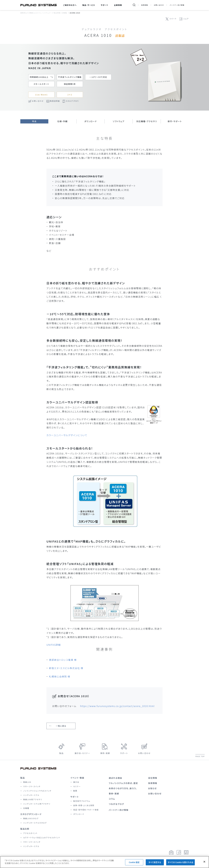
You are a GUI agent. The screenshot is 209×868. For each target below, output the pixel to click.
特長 (34, 121)
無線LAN (27, 782)
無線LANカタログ (31, 818)
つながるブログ (116, 804)
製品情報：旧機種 (60, 13)
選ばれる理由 (115, 778)
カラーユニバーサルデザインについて (67, 435)
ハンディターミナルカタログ (35, 823)
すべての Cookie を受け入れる (180, 865)
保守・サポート (175, 121)
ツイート (173, 19)
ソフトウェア (119, 121)
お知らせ (152, 788)
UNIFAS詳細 (54, 645)
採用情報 (145, 5)
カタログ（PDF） (72, 101)
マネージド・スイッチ (32, 786)
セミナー (77, 786)
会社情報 (153, 778)
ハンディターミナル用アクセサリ (37, 804)
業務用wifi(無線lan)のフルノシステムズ (35, 13)
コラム (112, 799)
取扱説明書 (55, 101)
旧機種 (26, 808)
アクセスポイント (30, 833)
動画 (75, 791)
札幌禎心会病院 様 (60, 676)
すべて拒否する (155, 865)
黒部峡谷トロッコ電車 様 (63, 660)
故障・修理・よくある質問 (84, 805)
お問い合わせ (159, 5)
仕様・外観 (62, 121)
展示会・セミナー (82, 753)
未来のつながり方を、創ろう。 (123, 788)
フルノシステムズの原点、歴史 (123, 783)
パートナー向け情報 (177, 5)
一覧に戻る (61, 726)
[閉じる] (204, 864)
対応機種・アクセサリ (147, 121)
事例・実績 (105, 753)
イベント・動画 (77, 778)
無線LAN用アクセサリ (33, 799)
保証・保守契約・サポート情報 (86, 810)
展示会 (76, 782)
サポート (124, 753)
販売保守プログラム (82, 801)
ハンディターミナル (31, 795)
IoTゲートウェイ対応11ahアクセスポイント (42, 837)
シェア (186, 19)
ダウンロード (91, 121)
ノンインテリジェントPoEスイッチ (37, 791)
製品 (61, 753)
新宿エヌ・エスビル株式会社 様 (66, 668)
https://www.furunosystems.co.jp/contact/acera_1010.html (117, 706)
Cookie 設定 (134, 865)
